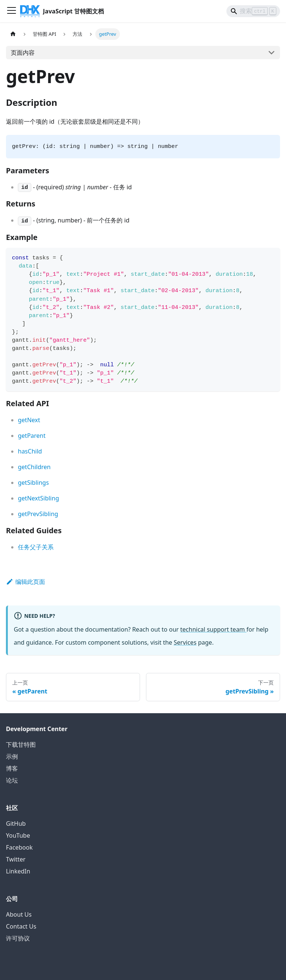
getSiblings (33, 483)
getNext (29, 420)
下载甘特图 (21, 745)
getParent (32, 436)
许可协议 (18, 938)
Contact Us (21, 926)
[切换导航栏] (12, 11)
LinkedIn (18, 871)
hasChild (30, 451)
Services (185, 642)
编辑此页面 (26, 582)
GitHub (16, 823)
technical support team (213, 629)
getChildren (34, 467)
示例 (12, 756)
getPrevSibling (38, 514)
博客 (12, 768)
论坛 (12, 780)
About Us (19, 914)
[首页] (13, 34)
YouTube (18, 835)
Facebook (19, 847)
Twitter (16, 859)
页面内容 (23, 53)
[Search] (253, 11)
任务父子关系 (36, 547)
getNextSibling (38, 498)
